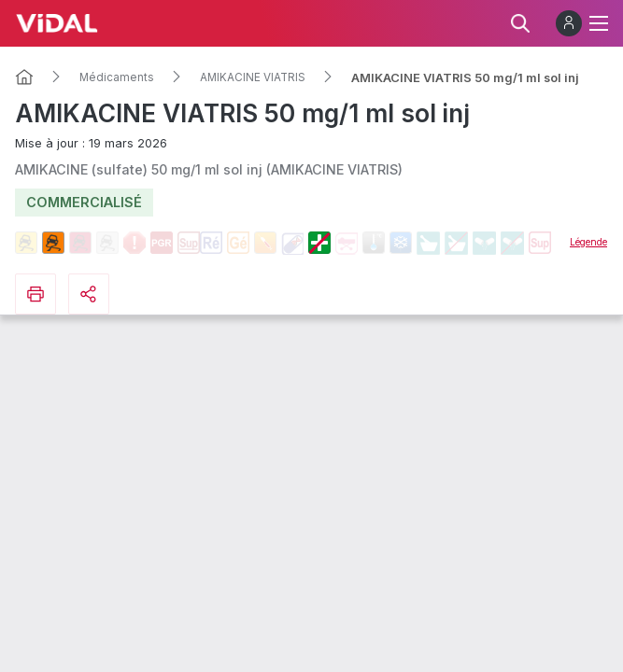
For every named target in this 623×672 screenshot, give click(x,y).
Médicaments (117, 77)
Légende (588, 242)
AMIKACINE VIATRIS (253, 77)
